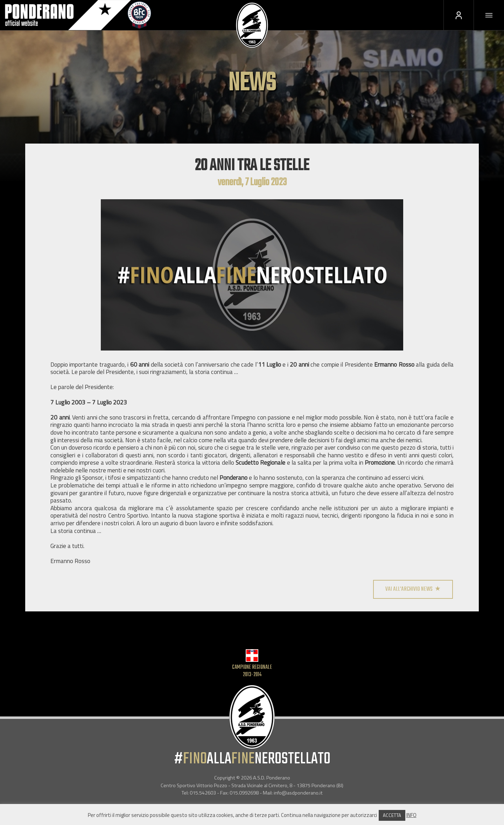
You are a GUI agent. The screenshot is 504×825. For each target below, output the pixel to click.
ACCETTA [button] (392, 815)
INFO (411, 815)
